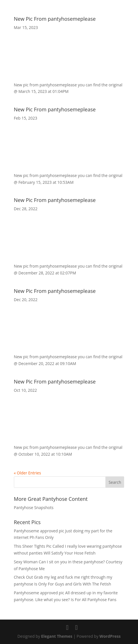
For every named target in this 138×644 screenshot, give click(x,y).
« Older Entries (27, 473)
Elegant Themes (57, 636)
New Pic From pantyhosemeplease (55, 19)
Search (115, 482)
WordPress (110, 636)
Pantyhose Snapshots (34, 508)
